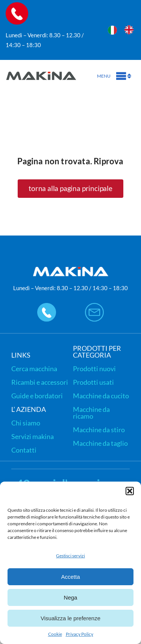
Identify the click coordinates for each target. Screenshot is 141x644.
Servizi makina (33, 436)
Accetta (70, 577)
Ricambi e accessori (40, 382)
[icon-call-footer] (47, 306)
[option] (131, 30)
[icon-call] (17, 6)
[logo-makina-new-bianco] (71, 269)
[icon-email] (94, 306)
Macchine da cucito (101, 396)
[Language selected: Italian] (124, 29)
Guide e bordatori (37, 396)
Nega (71, 597)
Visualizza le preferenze (70, 618)
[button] (130, 491)
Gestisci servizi (70, 556)
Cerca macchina (34, 369)
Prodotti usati (93, 382)
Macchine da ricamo (91, 413)
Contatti (24, 450)
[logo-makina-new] (41, 68)
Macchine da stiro (99, 430)
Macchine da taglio (100, 443)
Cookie (55, 634)
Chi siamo (26, 423)
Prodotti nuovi (94, 369)
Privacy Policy (80, 634)
